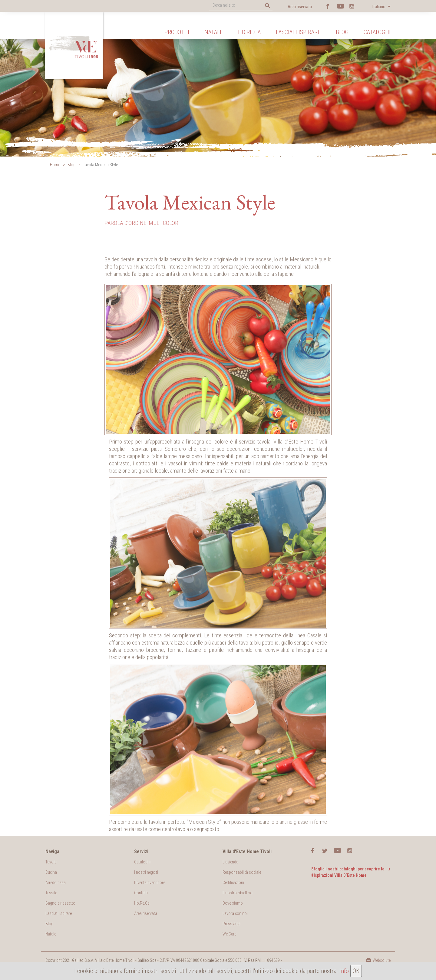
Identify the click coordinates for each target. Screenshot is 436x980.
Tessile (51, 893)
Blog (342, 32)
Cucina (51, 872)
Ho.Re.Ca (249, 32)
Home (55, 165)
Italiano (379, 7)
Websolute (378, 960)
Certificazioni (233, 883)
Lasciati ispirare (298, 32)
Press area (231, 924)
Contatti (141, 893)
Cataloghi (377, 32)
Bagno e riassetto (60, 903)
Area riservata (300, 7)
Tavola (51, 862)
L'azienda (230, 862)
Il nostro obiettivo (238, 893)
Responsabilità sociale (242, 872)
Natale (214, 32)
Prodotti (177, 32)
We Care (229, 934)
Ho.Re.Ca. (142, 903)
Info (344, 971)
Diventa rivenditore (150, 883)
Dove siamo (233, 903)
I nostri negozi (146, 872)
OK (356, 971)
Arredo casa (56, 883)
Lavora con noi (235, 913)
